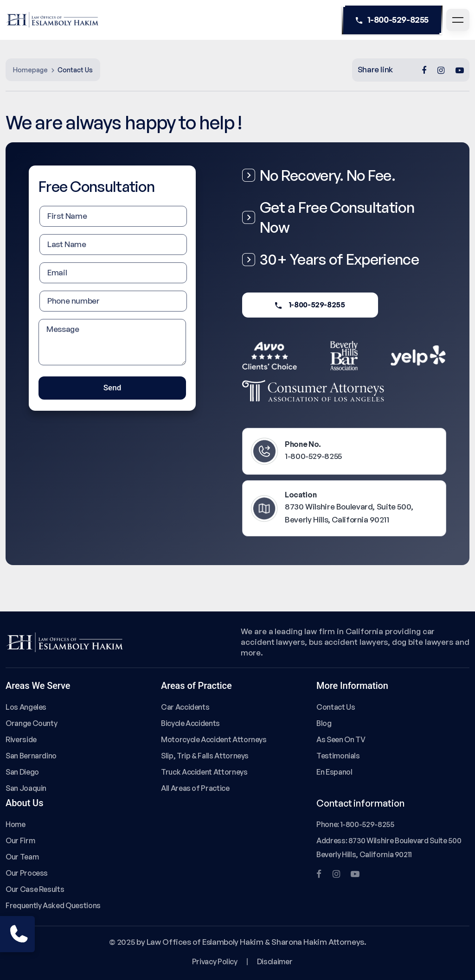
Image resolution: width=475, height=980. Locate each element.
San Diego (22, 772)
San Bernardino (31, 756)
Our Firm (20, 840)
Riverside (21, 739)
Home (16, 824)
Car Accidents (185, 707)
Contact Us (336, 707)
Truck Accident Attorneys (204, 772)
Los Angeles (26, 707)
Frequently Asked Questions (53, 905)
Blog (324, 723)
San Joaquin (26, 788)
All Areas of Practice (195, 788)
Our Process (27, 873)
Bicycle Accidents (190, 723)
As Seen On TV (341, 739)
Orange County (31, 723)
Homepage (30, 70)
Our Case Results (35, 889)
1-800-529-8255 (392, 20)
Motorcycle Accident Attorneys (214, 739)
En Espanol (334, 772)
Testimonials (338, 756)
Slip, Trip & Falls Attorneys (205, 756)
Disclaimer (275, 961)
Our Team (22, 857)
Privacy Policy (215, 961)
